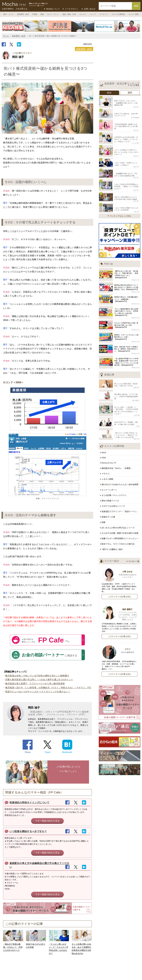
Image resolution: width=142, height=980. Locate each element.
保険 (42, 14)
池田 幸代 (137, 418)
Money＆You (136, 268)
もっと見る (135, 85)
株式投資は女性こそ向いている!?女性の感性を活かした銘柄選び (37, 676)
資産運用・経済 (23, 14)
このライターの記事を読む (120, 565)
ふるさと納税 (109, 455)
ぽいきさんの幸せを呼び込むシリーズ (119, 499)
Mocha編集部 (135, 116)
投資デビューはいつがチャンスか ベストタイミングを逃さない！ (38, 692)
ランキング (104, 14)
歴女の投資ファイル (112, 474)
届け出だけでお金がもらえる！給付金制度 (121, 460)
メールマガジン (72, 9)
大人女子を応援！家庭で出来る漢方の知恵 (121, 503)
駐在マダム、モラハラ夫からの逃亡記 (119, 513)
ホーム (6, 36)
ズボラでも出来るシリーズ (115, 479)
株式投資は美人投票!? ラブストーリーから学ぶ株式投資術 (35, 684)
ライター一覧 (134, 530)
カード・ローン (53, 14)
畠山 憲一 (137, 106)
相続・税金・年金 (69, 14)
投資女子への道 (110, 489)
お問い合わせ (90, 9)
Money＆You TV (110, 440)
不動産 (35, 14)
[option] (25, 26)
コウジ (120, 619)
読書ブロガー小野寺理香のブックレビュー (121, 508)
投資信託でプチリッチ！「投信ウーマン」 (121, 484)
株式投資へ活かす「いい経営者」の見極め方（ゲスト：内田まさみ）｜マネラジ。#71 (48, 688)
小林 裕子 (137, 200)
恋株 (105, 494)
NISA (105, 431)
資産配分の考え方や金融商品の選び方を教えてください (39, 865)
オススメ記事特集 (118, 14)
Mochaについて (53, 9)
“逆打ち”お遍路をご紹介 (114, 518)
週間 (130, 93)
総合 (109, 93)
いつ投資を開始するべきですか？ (28, 831)
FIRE (105, 436)
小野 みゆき (120, 543)
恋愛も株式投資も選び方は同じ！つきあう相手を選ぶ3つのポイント (39, 680)
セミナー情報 (134, 14)
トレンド (93, 14)
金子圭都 (137, 396)
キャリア (83, 14)
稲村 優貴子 (136, 384)
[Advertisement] (120, 60)
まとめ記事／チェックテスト (116, 469)
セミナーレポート (111, 465)
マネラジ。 (108, 450)
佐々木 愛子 (136, 137)
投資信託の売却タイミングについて (29, 803)
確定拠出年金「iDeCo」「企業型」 (118, 445)
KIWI (138, 406)
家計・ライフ (8, 14)
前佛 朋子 (137, 375)
